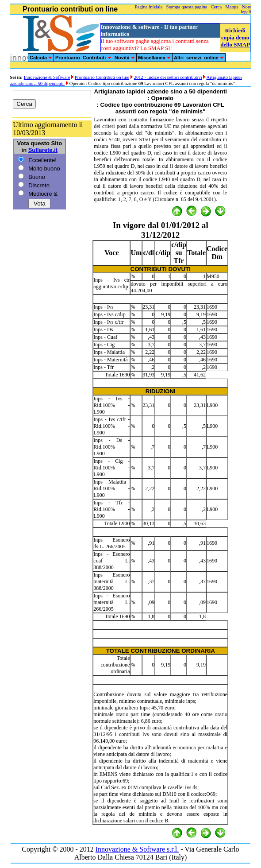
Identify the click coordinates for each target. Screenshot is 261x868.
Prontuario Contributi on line (102, 77)
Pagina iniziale (149, 7)
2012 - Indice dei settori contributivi (168, 77)
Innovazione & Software (47, 77)
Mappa (232, 7)
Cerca (216, 7)
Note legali (246, 9)
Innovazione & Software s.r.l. (137, 849)
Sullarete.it (43, 150)
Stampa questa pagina (187, 7)
